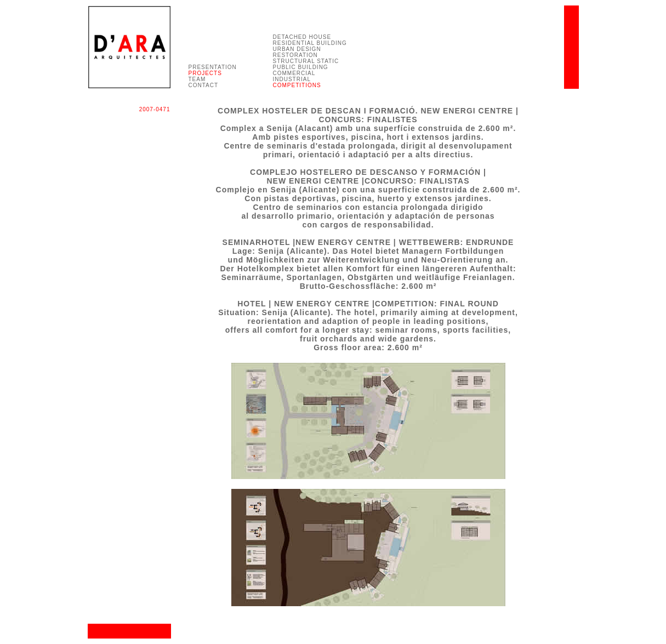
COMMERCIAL (294, 73)
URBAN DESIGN (297, 49)
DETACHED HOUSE (302, 37)
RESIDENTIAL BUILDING (310, 43)
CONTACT (204, 85)
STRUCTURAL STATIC (306, 61)
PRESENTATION (213, 67)
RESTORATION (295, 55)
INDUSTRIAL (292, 79)
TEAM (197, 79)
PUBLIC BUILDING (301, 67)
